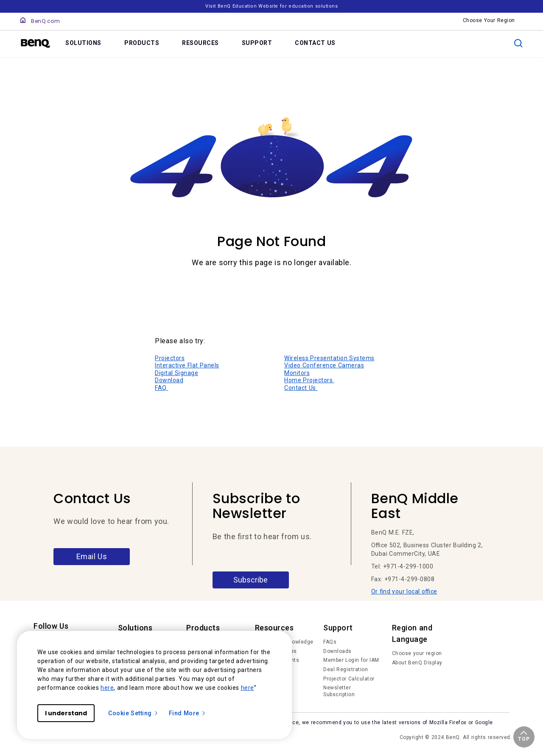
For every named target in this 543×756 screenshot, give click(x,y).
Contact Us (301, 388)
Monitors (297, 373)
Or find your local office (404, 591)
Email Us (92, 556)
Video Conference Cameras (324, 365)
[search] (518, 43)
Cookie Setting (133, 713)
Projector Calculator (349, 679)
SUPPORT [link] (257, 43)
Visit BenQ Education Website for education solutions (271, 6)
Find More (188, 713)
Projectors (170, 358)
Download (169, 380)
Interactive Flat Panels (187, 365)
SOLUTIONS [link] (83, 43)
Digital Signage (176, 373)
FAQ (162, 388)
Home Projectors (309, 380)
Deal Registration (346, 669)
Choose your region (417, 653)
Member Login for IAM (351, 660)
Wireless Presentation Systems (329, 358)
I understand (66, 713)
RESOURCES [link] (200, 43)
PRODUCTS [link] (142, 43)
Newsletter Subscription (339, 691)
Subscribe (251, 580)
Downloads (337, 651)
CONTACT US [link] (315, 43)
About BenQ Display (417, 663)
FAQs (330, 642)
